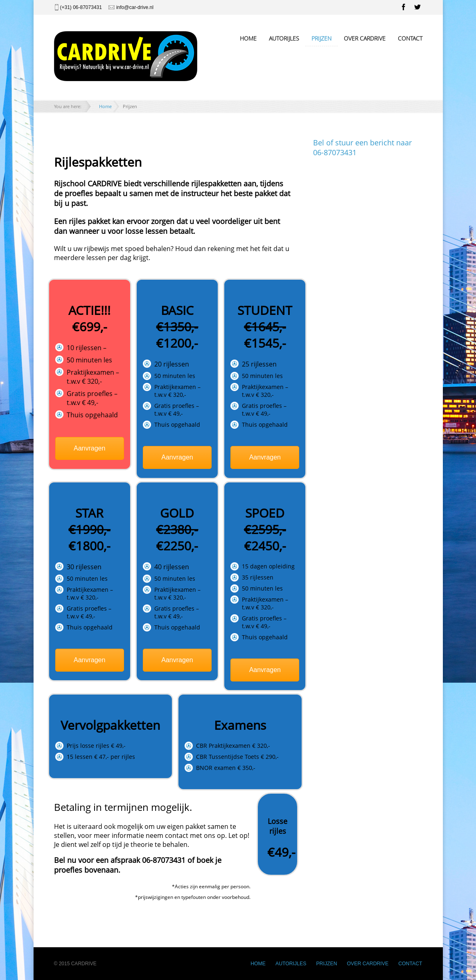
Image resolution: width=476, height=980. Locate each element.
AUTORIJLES (284, 38)
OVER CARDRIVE (365, 38)
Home (105, 106)
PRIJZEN (321, 38)
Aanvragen (89, 448)
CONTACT (410, 38)
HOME (248, 38)
